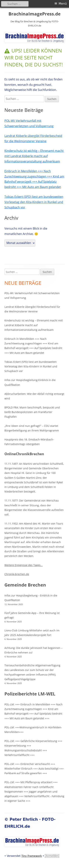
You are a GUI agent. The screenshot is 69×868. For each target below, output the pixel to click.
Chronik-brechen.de (17, 574)
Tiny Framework (32, 856)
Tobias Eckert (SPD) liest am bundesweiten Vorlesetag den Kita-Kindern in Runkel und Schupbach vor (34, 202)
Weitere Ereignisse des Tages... (24, 565)
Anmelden (52, 856)
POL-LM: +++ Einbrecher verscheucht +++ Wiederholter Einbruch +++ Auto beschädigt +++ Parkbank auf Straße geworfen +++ (34, 769)
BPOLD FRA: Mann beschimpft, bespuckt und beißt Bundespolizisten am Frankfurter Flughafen (32, 412)
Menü (63, 4)
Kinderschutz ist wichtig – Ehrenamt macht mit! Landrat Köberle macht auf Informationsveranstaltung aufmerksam (34, 156)
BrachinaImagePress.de (34, 14)
